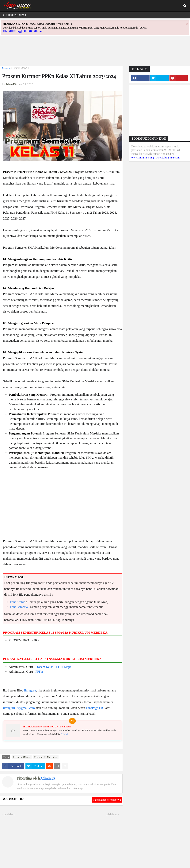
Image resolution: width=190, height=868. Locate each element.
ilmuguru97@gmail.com (19, 708)
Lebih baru (9, 814)
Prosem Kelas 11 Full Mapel (54, 667)
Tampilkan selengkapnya (107, 800)
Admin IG (48, 778)
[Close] (187, 24)
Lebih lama (111, 814)
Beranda (6, 68)
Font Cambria (19, 607)
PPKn (39, 672)
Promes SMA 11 (21, 68)
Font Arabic (18, 602)
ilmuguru (30, 690)
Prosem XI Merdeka (46, 757)
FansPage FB (94, 708)
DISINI (64, 734)
